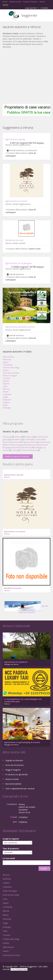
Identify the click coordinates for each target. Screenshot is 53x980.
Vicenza (16, 442)
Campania (7, 394)
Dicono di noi (24, 812)
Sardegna (7, 408)
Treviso (38, 439)
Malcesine (32, 445)
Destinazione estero (11, 955)
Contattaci (45, 8)
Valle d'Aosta (8, 357)
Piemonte (7, 359)
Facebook (3, 975)
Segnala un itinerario (14, 760)
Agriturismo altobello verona (20, 327)
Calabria (6, 402)
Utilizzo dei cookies (27, 807)
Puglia (5, 397)
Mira (18, 447)
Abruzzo (6, 389)
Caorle (28, 439)
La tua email (10, 858)
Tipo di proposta (11, 849)
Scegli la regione (12, 839)
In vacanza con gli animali (16, 774)
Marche (6, 384)
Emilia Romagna (10, 376)
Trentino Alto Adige (11, 367)
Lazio (5, 386)
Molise (6, 392)
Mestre (28, 447)
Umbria (6, 381)
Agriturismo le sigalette (16, 662)
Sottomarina (45, 442)
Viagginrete (29, 15)
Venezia (6, 437)
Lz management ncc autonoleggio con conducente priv (23, 700)
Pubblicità (23, 822)
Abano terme (29, 442)
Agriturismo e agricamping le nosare (22, 742)
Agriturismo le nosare (16, 201)
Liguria (6, 362)
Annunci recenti (12, 779)
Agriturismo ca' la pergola (18, 263)
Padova (29, 437)
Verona (18, 437)
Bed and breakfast (13, 784)
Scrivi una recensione (14, 765)
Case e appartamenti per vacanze (20, 789)
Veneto (6, 370)
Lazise (15, 450)
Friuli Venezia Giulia (11, 373)
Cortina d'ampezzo (29, 450)
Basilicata (7, 400)
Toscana (6, 378)
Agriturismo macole (15, 139)
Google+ (9, 975)
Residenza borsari (14, 240)
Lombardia (7, 365)
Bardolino (16, 439)
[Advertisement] (25, 76)
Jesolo (5, 442)
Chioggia (19, 445)
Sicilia (5, 405)
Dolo (9, 445)
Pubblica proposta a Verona (17, 456)
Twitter (16, 975)
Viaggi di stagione (13, 770)
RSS (22, 975)
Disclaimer (23, 810)
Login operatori (31, 8)
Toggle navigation (5, 16)
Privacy (22, 804)
